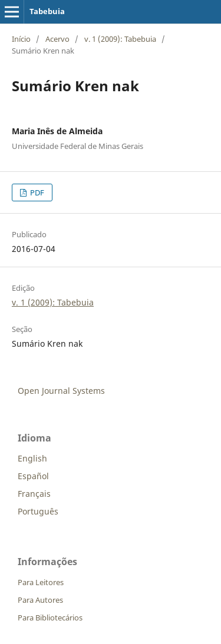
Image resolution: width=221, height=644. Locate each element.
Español (33, 476)
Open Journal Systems (61, 391)
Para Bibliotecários (50, 618)
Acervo (57, 39)
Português (38, 511)
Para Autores (40, 600)
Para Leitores (41, 582)
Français (34, 494)
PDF (36, 192)
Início (21, 39)
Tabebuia (47, 11)
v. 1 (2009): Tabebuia (120, 39)
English (32, 458)
